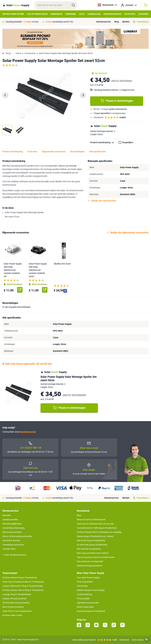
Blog (117, 22)
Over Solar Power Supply (88, 578)
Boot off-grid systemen (13, 607)
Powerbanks (71, 14)
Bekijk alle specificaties (102, 201)
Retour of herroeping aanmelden (17, 536)
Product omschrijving (103, 142)
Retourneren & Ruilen (12, 532)
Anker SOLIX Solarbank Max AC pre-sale (95, 524)
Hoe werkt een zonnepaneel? (90, 561)
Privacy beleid (83, 599)
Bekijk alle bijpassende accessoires (128, 233)
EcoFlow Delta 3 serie (12, 615)
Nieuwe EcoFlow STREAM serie (91, 520)
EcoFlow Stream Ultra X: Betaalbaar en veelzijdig (99, 532)
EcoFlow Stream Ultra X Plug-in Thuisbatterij (23, 590)
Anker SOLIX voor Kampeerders (17, 611)
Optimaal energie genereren (90, 566)
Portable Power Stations (13, 14)
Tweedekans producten (13, 545)
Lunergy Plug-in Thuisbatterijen (17, 594)
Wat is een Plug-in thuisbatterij (91, 540)
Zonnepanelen (56, 14)
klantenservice (28, 432)
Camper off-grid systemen (14, 599)
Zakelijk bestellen (10, 520)
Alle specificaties (98, 152)
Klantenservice (104, 22)
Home (18, 53)
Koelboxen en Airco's (112, 14)
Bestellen (7, 515)
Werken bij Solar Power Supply (91, 590)
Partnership (82, 586)
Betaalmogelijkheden (12, 524)
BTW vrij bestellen (85, 582)
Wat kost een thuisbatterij (89, 549)
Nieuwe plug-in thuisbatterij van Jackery (95, 536)
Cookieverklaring (84, 594)
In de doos (32, 152)
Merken (126, 22)
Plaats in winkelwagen (117, 101)
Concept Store (9, 549)
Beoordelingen (78, 152)
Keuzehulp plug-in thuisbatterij (91, 611)
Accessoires (144, 14)
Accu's (82, 14)
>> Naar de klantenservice (14, 555)
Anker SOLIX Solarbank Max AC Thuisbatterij (23, 582)
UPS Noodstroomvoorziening (16, 603)
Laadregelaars (94, 14)
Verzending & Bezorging (13, 528)
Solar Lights (130, 14)
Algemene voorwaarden (88, 603)
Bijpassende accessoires (54, 152)
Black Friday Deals (85, 607)
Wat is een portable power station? (93, 553)
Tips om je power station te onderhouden (96, 557)
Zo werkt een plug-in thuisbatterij (92, 545)
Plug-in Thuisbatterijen (37, 14)
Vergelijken (128, 142)
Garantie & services (11, 540)
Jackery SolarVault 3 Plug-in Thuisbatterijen (23, 586)
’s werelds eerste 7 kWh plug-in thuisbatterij (97, 528)
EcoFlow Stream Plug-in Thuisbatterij (19, 578)
